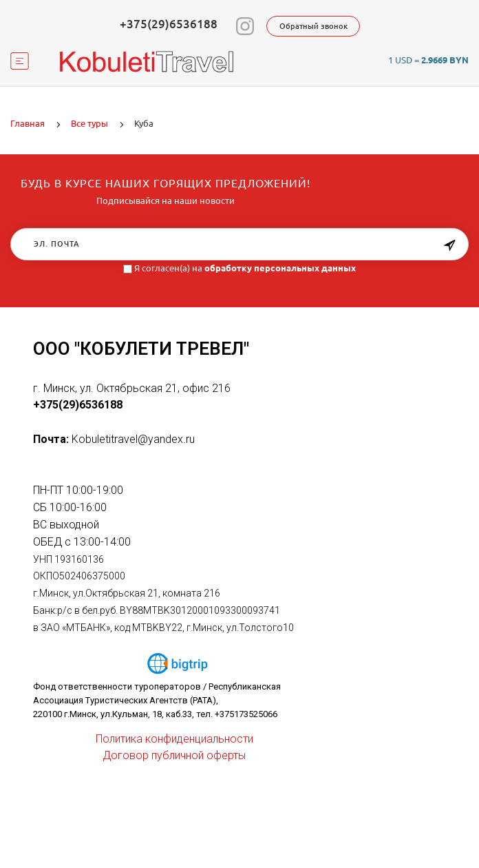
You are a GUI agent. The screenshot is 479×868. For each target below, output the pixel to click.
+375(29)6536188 (169, 24)
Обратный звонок (313, 26)
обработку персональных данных (280, 268)
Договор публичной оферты (174, 755)
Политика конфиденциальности (174, 739)
